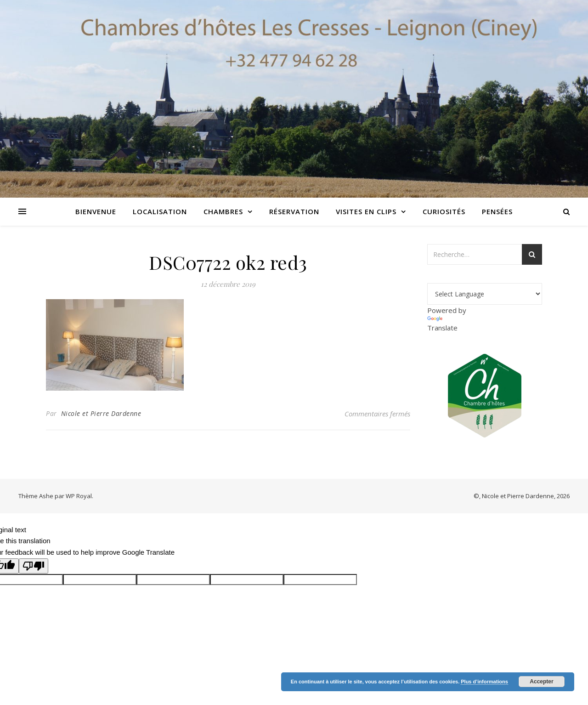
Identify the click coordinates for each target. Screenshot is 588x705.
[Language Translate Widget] (485, 294)
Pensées (497, 211)
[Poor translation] (34, 566)
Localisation (160, 211)
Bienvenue (96, 211)
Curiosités (444, 211)
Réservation (294, 211)
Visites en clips (366, 211)
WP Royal (79, 496)
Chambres (223, 211)
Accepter (541, 682)
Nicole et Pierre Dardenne (101, 413)
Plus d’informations (484, 682)
